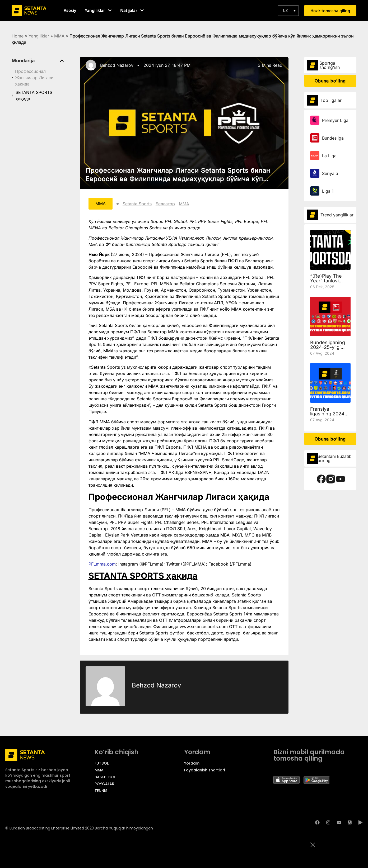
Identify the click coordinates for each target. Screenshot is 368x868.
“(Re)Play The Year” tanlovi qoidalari (326, 281)
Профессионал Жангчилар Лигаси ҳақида (34, 78)
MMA (59, 36)
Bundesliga (333, 138)
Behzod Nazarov (117, 65)
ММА (185, 204)
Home (18, 36)
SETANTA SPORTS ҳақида (34, 96)
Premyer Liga (335, 120)
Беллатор (166, 204)
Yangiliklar (39, 36)
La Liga (329, 156)
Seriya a (330, 173)
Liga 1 (328, 191)
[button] (288, 11)
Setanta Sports (138, 204)
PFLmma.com (102, 564)
